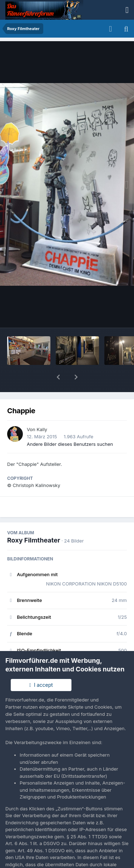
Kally (42, 411)
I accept (41, 685)
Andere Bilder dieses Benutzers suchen (70, 425)
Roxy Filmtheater (34, 522)
